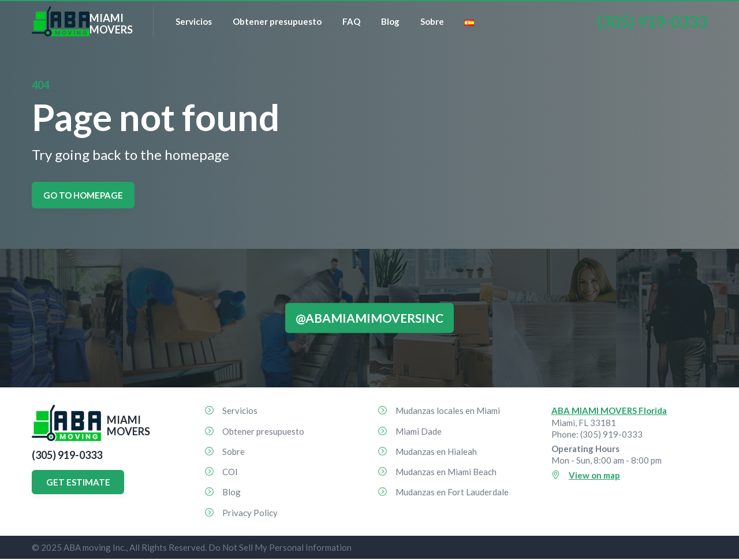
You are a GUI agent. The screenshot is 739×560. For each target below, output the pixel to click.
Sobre (432, 21)
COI (230, 472)
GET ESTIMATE (78, 482)
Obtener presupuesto (277, 21)
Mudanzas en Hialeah (436, 451)
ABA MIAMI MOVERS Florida (609, 410)
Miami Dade (419, 431)
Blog (390, 21)
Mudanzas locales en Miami (448, 410)
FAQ (351, 21)
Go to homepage (83, 195)
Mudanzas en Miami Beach (446, 472)
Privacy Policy (250, 513)
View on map (594, 475)
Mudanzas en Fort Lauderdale (452, 492)
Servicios (194, 21)
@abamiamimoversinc (369, 318)
